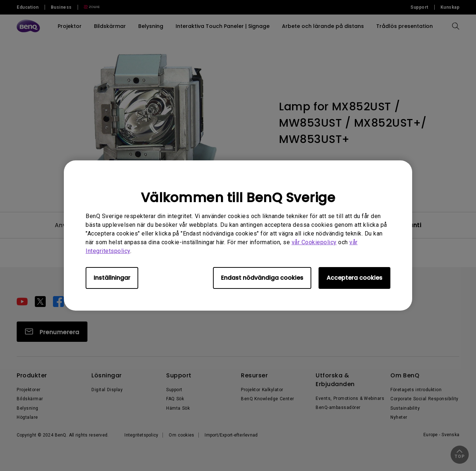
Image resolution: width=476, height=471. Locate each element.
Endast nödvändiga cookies (262, 278)
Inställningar (112, 278)
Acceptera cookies (354, 278)
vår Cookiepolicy (314, 242)
